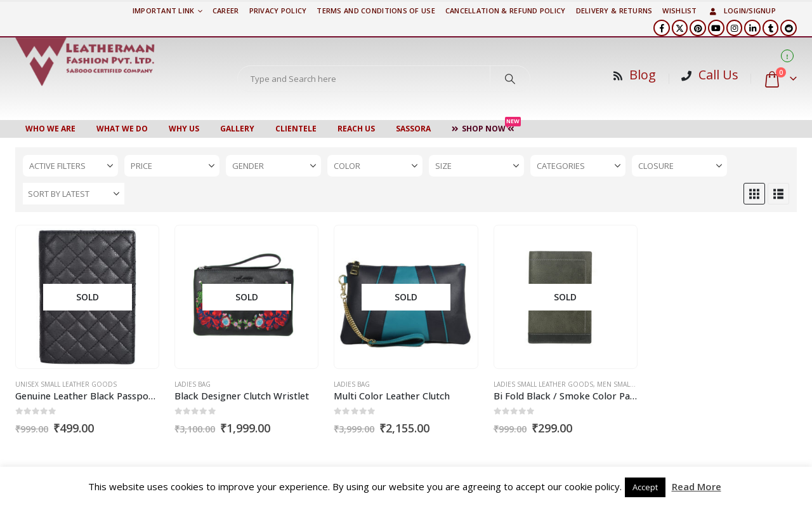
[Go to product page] (87, 297)
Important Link (164, 10)
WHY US (184, 129)
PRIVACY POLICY (278, 10)
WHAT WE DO (122, 129)
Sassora (413, 129)
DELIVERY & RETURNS (614, 10)
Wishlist (679, 10)
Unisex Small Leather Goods (66, 384)
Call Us (718, 75)
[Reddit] (789, 28)
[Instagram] (735, 28)
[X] (680, 28)
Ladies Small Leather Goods (543, 384)
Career (226, 10)
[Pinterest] (698, 28)
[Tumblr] (771, 28)
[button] (754, 194)
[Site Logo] (85, 62)
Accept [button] (645, 487)
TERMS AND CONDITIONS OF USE (376, 10)
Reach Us (356, 129)
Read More (697, 486)
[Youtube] (716, 28)
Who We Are (50, 129)
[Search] (510, 79)
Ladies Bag (193, 384)
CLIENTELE (296, 129)
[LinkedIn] (752, 28)
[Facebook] (662, 28)
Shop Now (486, 127)
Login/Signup (742, 10)
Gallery (237, 129)
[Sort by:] (74, 194)
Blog (643, 75)
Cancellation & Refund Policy (506, 10)
